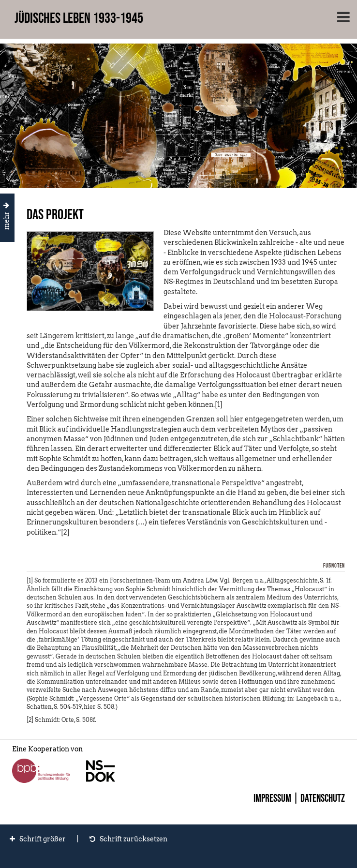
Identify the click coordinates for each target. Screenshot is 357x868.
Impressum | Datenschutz (299, 799)
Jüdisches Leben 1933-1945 (79, 19)
